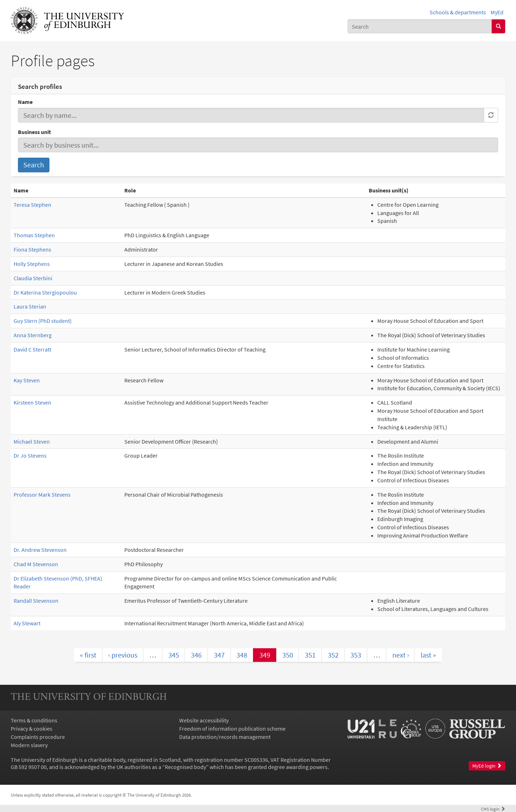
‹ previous (123, 655)
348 (242, 655)
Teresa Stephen (32, 205)
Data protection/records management (225, 737)
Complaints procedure (38, 737)
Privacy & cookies (32, 729)
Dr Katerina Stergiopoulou (45, 292)
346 (196, 655)
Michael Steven (32, 441)
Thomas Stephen (34, 235)
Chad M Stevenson (36, 564)
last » (428, 655)
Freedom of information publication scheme (232, 729)
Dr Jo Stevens (30, 455)
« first (88, 655)
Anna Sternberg (33, 335)
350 (288, 655)
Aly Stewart (27, 623)
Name (25, 102)
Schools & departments (458, 12)
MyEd (497, 12)
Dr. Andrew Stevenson (40, 550)
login (493, 809)
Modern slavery (29, 745)
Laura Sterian (30, 306)
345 (174, 655)
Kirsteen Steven (32, 402)
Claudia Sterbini (33, 278)
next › (401, 655)
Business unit (34, 132)
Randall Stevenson (36, 601)
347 (219, 655)
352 (333, 655)
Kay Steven (27, 380)
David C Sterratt (32, 349)
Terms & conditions (34, 720)
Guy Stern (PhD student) (43, 321)
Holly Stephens (32, 264)
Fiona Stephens (32, 249)
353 (356, 655)
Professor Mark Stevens (42, 495)
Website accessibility (204, 720)
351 (310, 655)
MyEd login (487, 766)
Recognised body (185, 767)
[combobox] (420, 26)
